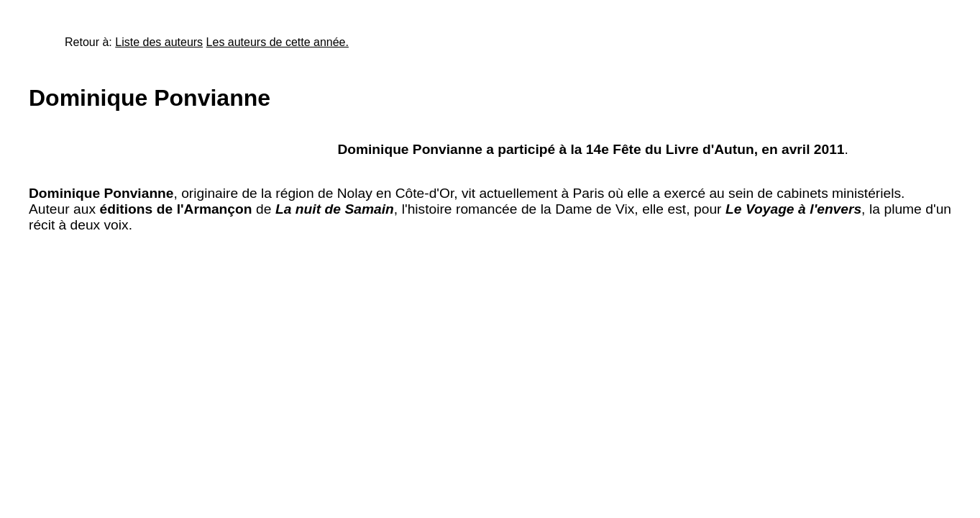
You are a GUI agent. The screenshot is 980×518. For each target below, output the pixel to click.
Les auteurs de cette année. (278, 42)
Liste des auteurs (159, 42)
